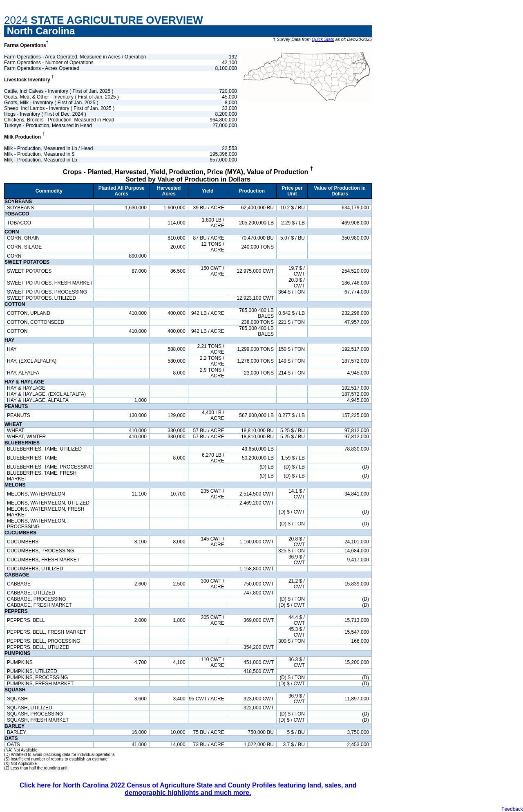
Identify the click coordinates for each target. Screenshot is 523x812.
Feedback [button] (512, 809)
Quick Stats (323, 39)
